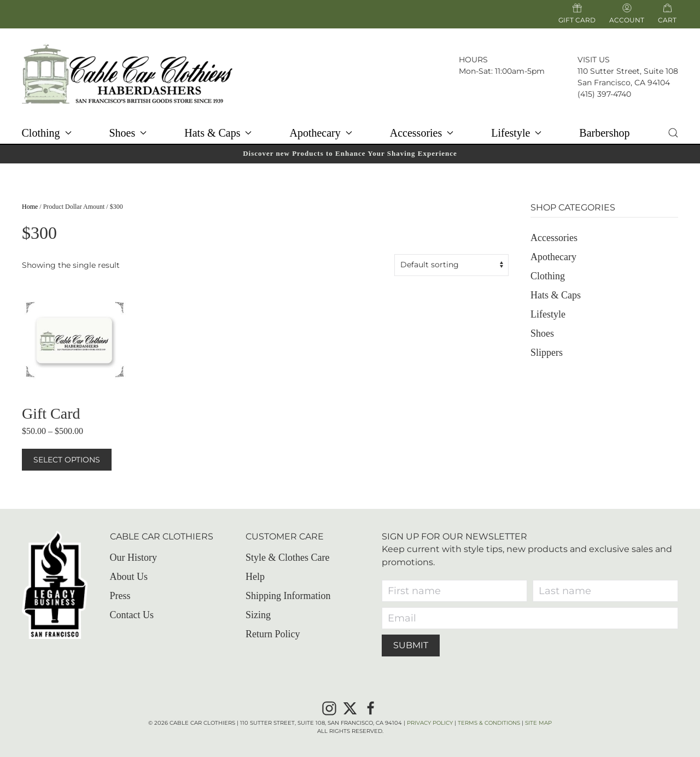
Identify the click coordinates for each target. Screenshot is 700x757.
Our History (134, 558)
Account (627, 14)
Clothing (548, 276)
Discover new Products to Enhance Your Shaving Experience (350, 153)
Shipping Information (288, 596)
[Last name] (605, 591)
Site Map (538, 723)
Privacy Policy (430, 723)
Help (255, 577)
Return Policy (273, 634)
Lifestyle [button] (516, 133)
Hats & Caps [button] (218, 133)
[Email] (530, 618)
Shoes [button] (128, 133)
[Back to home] (127, 74)
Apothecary (553, 257)
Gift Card (577, 14)
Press (120, 596)
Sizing (258, 615)
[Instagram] (329, 707)
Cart (667, 20)
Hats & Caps (556, 295)
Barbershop (604, 133)
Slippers (547, 353)
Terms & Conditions (489, 723)
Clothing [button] (46, 133)
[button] (673, 133)
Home (30, 207)
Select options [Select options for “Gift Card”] (67, 460)
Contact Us (132, 615)
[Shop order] (451, 265)
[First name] (454, 591)
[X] (350, 707)
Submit (411, 645)
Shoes (542, 333)
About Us (129, 577)
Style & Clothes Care (287, 558)
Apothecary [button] (320, 133)
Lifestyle (548, 314)
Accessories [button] (422, 133)
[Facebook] (371, 707)
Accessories (554, 238)
